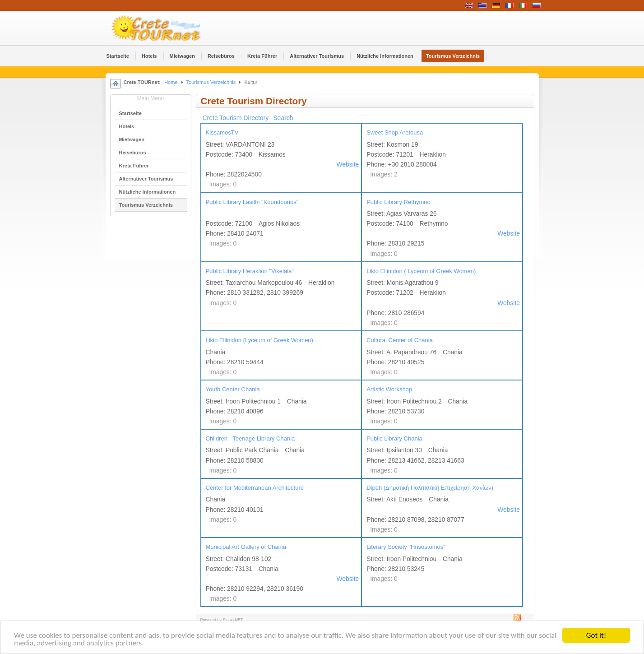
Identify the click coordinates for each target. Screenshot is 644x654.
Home (171, 82)
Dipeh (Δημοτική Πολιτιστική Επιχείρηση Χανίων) (430, 488)
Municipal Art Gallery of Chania (246, 547)
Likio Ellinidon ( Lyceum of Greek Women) (421, 271)
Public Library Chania (394, 438)
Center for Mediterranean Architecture (255, 488)
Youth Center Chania (233, 389)
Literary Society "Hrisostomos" (406, 547)
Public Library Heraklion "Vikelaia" (250, 271)
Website (348, 165)
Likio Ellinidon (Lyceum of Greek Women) (259, 340)
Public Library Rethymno (398, 202)
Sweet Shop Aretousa (395, 132)
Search (283, 118)
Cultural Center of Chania (400, 340)
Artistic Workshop (389, 389)
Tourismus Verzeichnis (211, 82)
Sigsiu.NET (233, 620)
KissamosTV (222, 132)
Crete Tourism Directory (236, 118)
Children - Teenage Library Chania (250, 438)
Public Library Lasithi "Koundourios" (252, 202)
